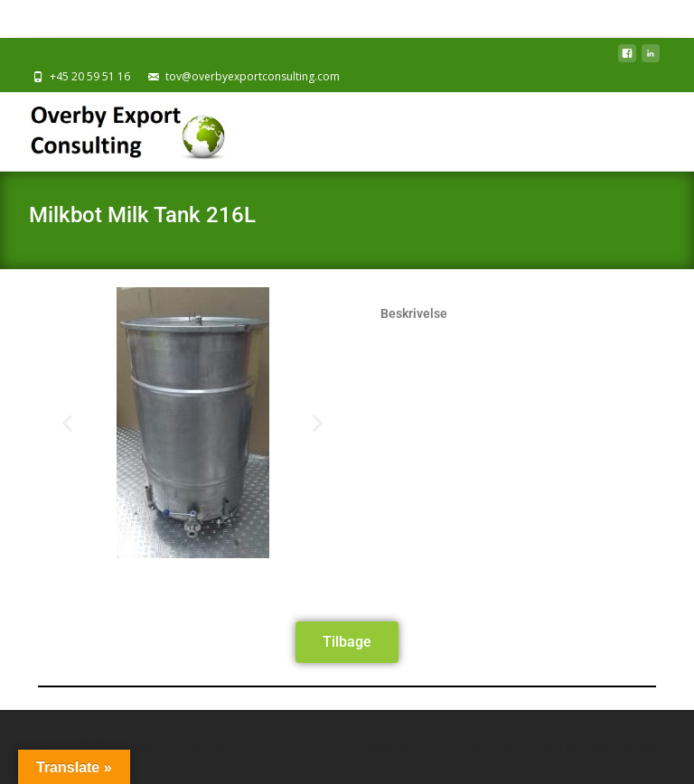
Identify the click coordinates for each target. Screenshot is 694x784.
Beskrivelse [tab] (414, 313)
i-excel (548, 747)
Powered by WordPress (425, 747)
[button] (67, 423)
